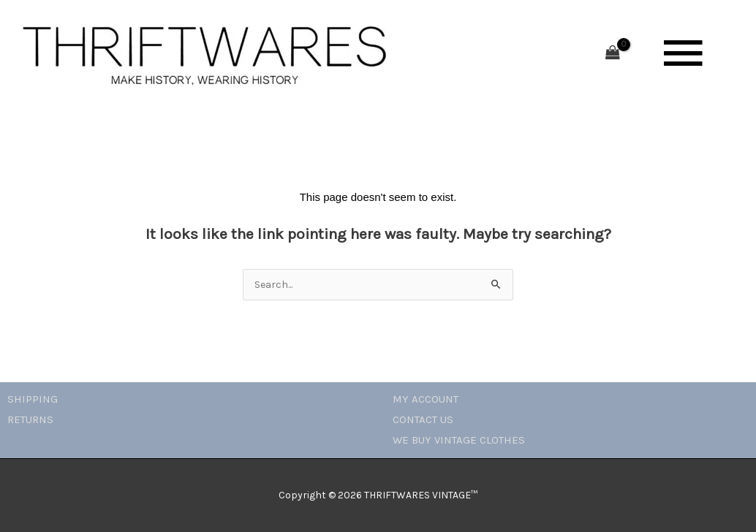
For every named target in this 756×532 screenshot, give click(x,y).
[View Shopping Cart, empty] (613, 54)
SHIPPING (33, 399)
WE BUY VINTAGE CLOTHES (459, 440)
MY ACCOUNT (426, 399)
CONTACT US (423, 419)
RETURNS (30, 419)
